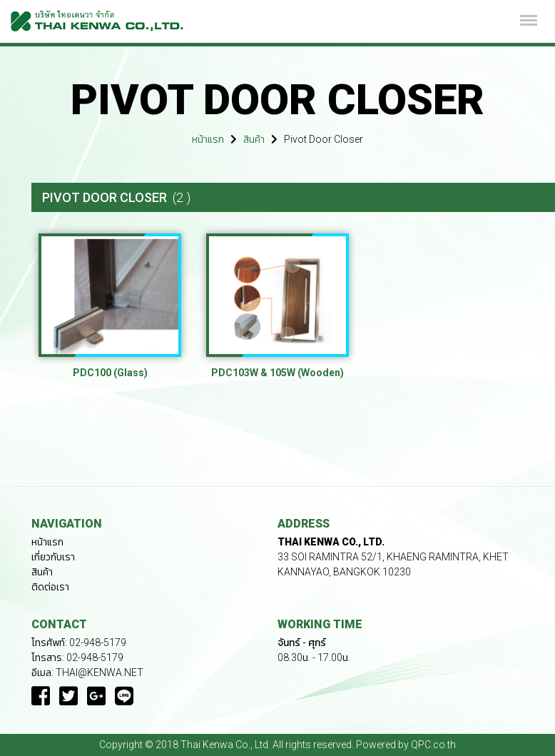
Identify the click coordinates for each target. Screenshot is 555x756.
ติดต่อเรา (50, 587)
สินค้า (254, 139)
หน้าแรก (208, 139)
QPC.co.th (433, 745)
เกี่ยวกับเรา (53, 557)
